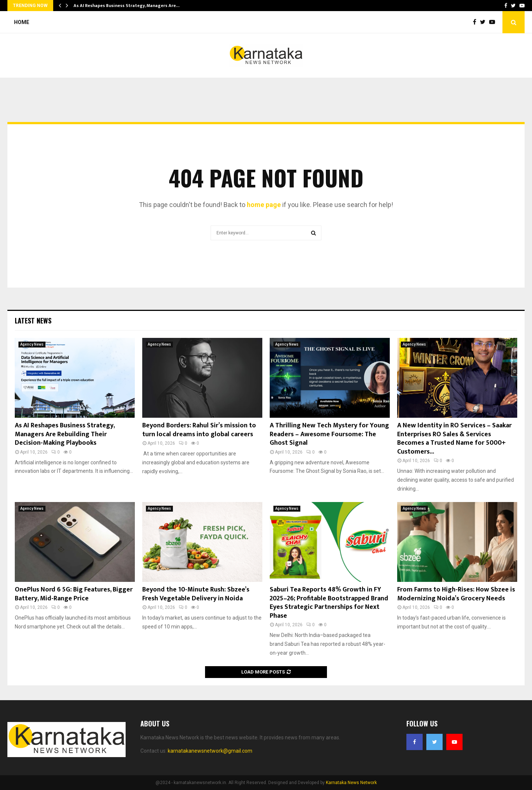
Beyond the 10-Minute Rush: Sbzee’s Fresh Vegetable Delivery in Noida (196, 594)
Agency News (32, 344)
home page (264, 205)
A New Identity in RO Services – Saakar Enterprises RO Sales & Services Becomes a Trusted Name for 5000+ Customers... (454, 438)
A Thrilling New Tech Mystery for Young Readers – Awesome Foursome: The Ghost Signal (329, 434)
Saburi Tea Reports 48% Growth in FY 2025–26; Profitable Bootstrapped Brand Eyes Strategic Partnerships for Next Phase (329, 603)
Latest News (33, 321)
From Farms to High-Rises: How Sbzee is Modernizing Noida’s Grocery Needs (456, 594)
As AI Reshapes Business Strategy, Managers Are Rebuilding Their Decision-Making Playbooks (65, 434)
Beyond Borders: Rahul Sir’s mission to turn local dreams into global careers (199, 430)
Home (22, 22)
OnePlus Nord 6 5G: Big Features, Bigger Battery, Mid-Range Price (74, 594)
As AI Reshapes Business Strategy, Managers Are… (127, 6)
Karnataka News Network (351, 783)
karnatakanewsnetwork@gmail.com (210, 751)
